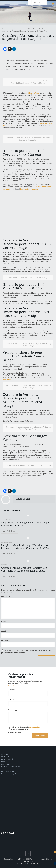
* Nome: (12, 689)
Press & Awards (7, 759)
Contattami (6, 764)
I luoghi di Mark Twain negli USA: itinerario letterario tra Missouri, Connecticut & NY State (26, 547)
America (19, 29)
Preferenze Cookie (9, 771)
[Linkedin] (14, 49)
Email (4, 631)
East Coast (39, 29)
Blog (11, 29)
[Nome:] (28, 694)
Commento (6, 596)
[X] (10, 49)
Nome (4, 622)
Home (5, 29)
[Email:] (28, 704)
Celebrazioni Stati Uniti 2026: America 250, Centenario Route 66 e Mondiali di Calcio (24, 569)
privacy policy (35, 727)
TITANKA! (26, 863)
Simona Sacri (23, 499)
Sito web (5, 641)
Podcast (4, 762)
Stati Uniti (28, 29)
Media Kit (5, 757)
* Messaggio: (14, 710)
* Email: (12, 700)
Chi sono (5, 754)
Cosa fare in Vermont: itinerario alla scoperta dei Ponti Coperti (26, 31)
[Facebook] (5, 49)
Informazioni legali (9, 774)
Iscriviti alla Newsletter (11, 767)
